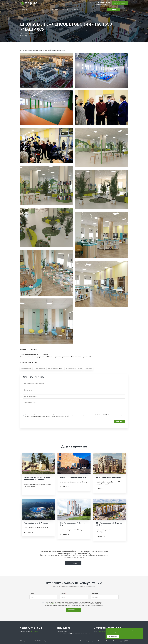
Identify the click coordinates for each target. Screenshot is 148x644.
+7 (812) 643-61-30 (103, 2)
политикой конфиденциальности (56, 604)
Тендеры (65, 9)
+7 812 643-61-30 (36, 631)
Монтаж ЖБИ (88, 368)
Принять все (113, 636)
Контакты (74, 9)
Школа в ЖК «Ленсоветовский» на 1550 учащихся (52, 20)
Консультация (120, 3)
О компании (54, 9)
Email (64, 594)
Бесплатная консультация (103, 4)
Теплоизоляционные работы (74, 368)
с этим (128, 633)
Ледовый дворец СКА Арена (36, 523)
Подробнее (28, 491)
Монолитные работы (39, 368)
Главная (25, 9)
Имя (33, 594)
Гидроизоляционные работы (56, 368)
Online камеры (114, 9)
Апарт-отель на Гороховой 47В (73, 477)
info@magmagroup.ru (103, 631)
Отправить (120, 422)
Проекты (43, 9)
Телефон (95, 594)
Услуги (33, 9)
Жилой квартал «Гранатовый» (108, 477)
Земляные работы (26, 368)
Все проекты (73, 563)
